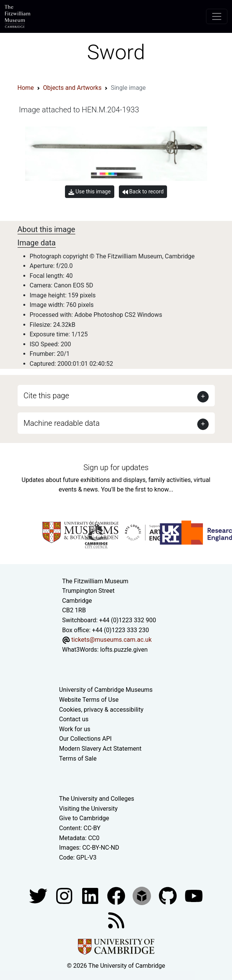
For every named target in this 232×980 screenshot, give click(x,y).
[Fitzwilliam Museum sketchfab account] (143, 896)
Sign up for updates (116, 467)
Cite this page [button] (46, 396)
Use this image (90, 192)
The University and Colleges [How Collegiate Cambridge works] (97, 799)
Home (26, 88)
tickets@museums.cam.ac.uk (111, 640)
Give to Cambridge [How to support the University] (84, 818)
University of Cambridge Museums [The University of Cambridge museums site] (106, 690)
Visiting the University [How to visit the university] (88, 809)
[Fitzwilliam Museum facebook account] (91, 896)
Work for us (75, 729)
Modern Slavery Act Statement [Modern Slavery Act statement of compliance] (101, 749)
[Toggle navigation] (217, 16)
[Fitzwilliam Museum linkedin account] (117, 896)
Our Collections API (86, 739)
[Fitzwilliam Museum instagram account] (65, 896)
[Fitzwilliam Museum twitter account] (39, 896)
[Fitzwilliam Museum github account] (169, 896)
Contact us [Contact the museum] (74, 719)
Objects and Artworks (72, 88)
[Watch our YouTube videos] (194, 896)
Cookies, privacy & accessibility (101, 710)
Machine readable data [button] (62, 423)
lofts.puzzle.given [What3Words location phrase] (124, 650)
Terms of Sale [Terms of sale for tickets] (78, 759)
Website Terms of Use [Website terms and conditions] (89, 700)
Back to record (143, 192)
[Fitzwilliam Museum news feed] (116, 920)
